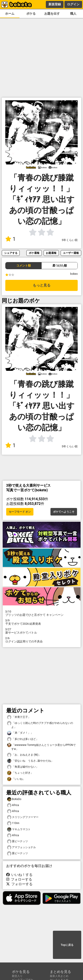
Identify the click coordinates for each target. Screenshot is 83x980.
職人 (73, 14)
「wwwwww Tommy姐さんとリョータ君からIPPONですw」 (41, 747)
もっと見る (42, 285)
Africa (13, 805)
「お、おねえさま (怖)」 (24, 755)
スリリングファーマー (23, 817)
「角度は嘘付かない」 (23, 767)
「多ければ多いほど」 (23, 739)
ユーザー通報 (71, 253)
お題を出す (52, 14)
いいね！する (19, 875)
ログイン (73, 4)
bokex (74, 274)
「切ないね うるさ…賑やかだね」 (30, 761)
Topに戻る (67, 945)
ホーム (10, 14)
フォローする (19, 879)
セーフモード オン (20, 512)
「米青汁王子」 (19, 717)
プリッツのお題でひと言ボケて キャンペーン (42, 613)
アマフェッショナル (21, 847)
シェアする (11, 253)
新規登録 (55, 4)
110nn (13, 823)
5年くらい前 (70, 240)
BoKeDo (14, 799)
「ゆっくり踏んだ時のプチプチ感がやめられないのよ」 (40, 725)
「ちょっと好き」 (20, 773)
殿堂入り (17, 976)
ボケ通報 (34, 253)
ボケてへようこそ (64, 512)
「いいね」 (16, 779)
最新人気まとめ (59, 976)
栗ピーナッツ (17, 841)
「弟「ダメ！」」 (20, 733)
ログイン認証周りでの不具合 (42, 640)
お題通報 (51, 253)
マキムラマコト (19, 829)
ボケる (31, 14)
